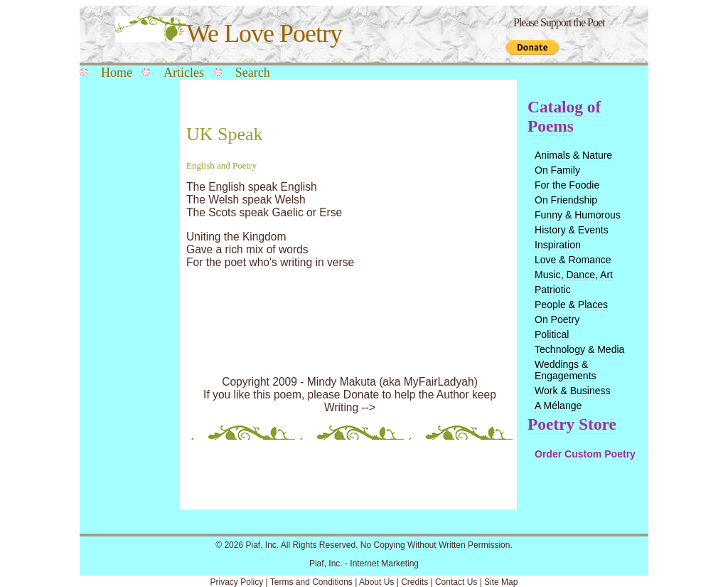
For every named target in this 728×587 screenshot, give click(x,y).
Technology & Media (579, 349)
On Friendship (566, 200)
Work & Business (573, 391)
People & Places (571, 305)
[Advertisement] (126, 314)
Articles (184, 73)
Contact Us (456, 582)
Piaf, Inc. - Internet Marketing (364, 564)
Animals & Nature (573, 155)
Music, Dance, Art (574, 275)
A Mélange (558, 406)
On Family (557, 170)
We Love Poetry (229, 33)
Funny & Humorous (578, 215)
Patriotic (553, 290)
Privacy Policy (237, 582)
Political (552, 334)
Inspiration (558, 245)
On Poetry (557, 319)
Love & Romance (573, 260)
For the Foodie (567, 185)
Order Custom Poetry (585, 454)
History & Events (572, 230)
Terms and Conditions (311, 582)
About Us (376, 582)
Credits (414, 582)
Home (117, 73)
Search (253, 73)
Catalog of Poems (564, 116)
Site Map (501, 582)
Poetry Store (572, 424)
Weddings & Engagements (566, 370)
